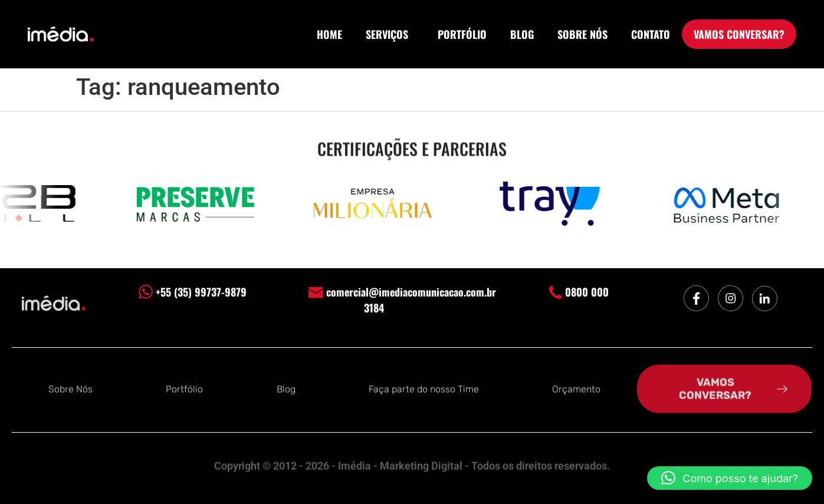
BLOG (522, 34)
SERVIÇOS (390, 34)
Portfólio (184, 388)
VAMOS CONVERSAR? (739, 34)
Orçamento (576, 388)
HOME (329, 34)
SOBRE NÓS (582, 34)
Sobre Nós (70, 388)
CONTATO (651, 34)
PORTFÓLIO (462, 34)
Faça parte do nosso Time (424, 388)
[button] (730, 478)
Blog (286, 388)
